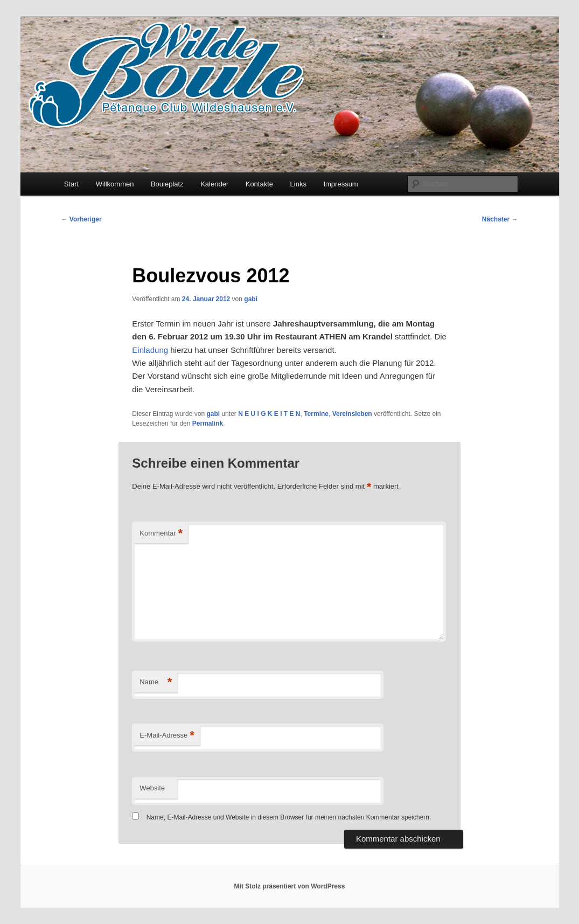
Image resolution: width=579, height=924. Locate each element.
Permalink (208, 423)
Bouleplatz (167, 184)
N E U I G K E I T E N (269, 414)
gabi (251, 299)
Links (298, 184)
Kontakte (259, 184)
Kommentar (161, 534)
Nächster (500, 219)
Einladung (150, 350)
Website (152, 788)
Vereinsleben (352, 414)
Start (71, 184)
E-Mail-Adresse (167, 736)
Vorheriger (82, 219)
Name (156, 682)
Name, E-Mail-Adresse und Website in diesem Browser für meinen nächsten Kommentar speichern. (289, 817)
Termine (316, 414)
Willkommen (115, 184)
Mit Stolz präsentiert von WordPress (290, 886)
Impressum (340, 184)
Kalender (214, 184)
